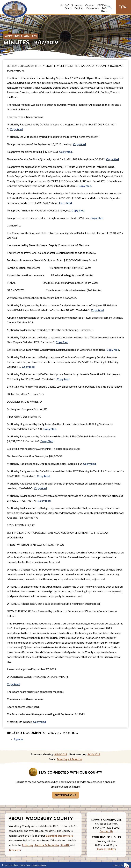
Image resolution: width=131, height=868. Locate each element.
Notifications (65, 795)
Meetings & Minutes (21, 37)
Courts (68, 8)
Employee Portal (39, 865)
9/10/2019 (61, 754)
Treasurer (15, 850)
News (104, 11)
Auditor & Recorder (47, 845)
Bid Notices (77, 5)
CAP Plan (102, 5)
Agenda (18, 739)
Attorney (28, 845)
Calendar (90, 5)
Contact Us (106, 831)
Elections (79, 8)
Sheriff (65, 845)
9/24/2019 (94, 754)
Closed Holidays (106, 849)
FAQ (104, 8)
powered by (121, 865)
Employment (93, 8)
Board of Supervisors (59, 835)
